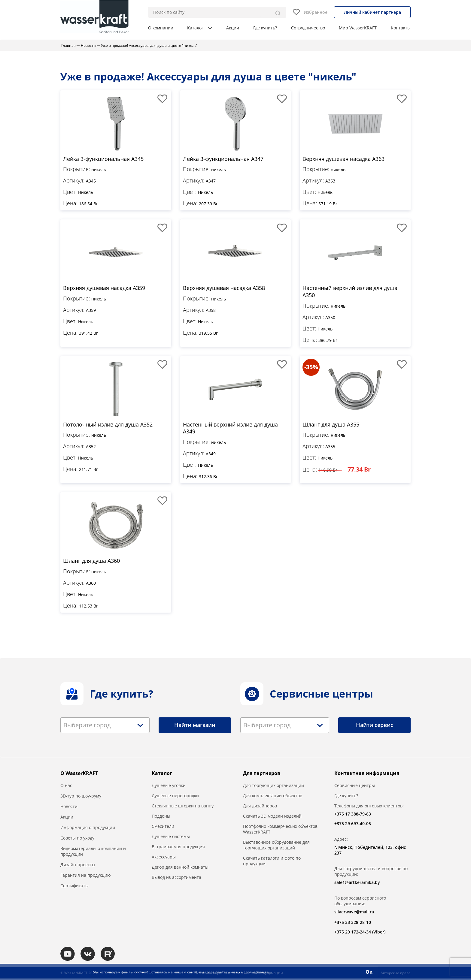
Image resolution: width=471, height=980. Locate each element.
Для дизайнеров (260, 807)
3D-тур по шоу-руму (81, 797)
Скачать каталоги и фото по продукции (272, 862)
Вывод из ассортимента (176, 878)
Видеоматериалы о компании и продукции (93, 852)
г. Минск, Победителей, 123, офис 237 (370, 851)
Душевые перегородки (175, 796)
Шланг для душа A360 (91, 562)
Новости (88, 46)
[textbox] (89, 726)
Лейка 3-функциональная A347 (223, 159)
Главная (68, 46)
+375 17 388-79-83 (353, 815)
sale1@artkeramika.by (357, 883)
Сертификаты (74, 887)
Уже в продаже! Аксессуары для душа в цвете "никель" (149, 45)
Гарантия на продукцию (86, 876)
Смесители (163, 827)
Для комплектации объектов (273, 796)
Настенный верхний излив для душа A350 (350, 292)
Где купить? (265, 28)
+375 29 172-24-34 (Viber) (360, 933)
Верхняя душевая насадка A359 (104, 288)
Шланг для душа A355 (331, 425)
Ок (369, 972)
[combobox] (105, 726)
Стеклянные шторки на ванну (183, 807)
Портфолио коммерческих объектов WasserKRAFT (280, 830)
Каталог (200, 28)
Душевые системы (171, 837)
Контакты (401, 28)
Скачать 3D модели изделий (272, 817)
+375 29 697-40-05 (353, 824)
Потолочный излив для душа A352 (108, 425)
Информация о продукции (88, 828)
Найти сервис (375, 726)
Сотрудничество (308, 28)
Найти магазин (195, 726)
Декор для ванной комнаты (180, 868)
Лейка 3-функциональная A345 (103, 159)
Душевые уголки (169, 786)
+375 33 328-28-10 (353, 923)
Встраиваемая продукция (178, 847)
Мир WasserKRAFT (358, 28)
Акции (233, 28)
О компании (161, 28)
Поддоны (161, 817)
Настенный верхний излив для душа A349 (230, 429)
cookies (141, 972)
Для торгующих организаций (273, 786)
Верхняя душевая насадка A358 (224, 288)
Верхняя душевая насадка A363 (343, 159)
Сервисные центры (355, 786)
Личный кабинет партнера (372, 12)
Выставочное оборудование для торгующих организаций (276, 846)
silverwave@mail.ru (354, 913)
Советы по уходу (77, 839)
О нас (66, 786)
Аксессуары (164, 858)
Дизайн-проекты (78, 865)
